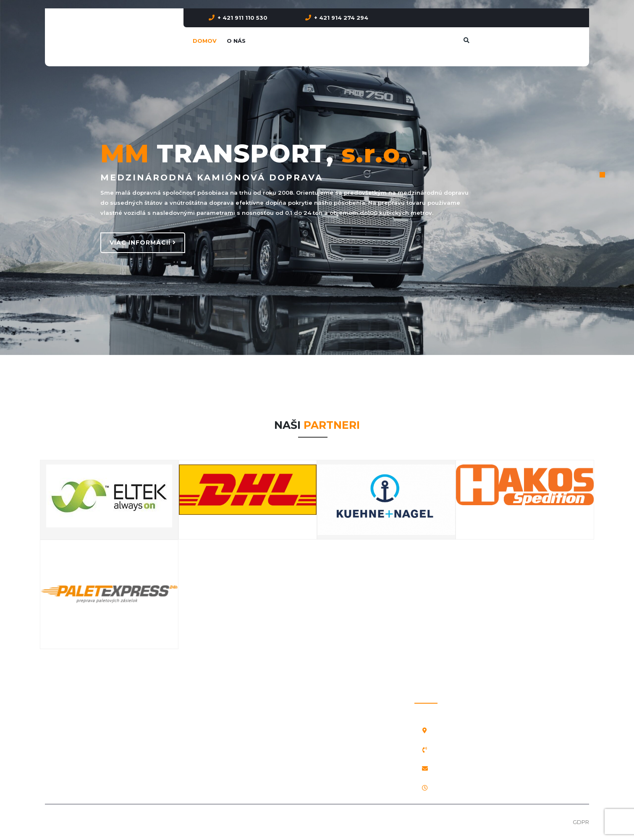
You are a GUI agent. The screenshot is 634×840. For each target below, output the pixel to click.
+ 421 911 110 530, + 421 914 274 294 (480, 750)
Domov (205, 41)
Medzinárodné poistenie (79, 730)
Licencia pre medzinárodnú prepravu (96, 749)
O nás (236, 41)
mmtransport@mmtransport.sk (480, 769)
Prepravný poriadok (72, 693)
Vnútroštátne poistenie (76, 712)
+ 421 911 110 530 (242, 18)
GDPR (581, 822)
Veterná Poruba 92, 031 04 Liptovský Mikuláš (497, 730)
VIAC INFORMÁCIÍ (143, 243)
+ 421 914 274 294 (341, 18)
